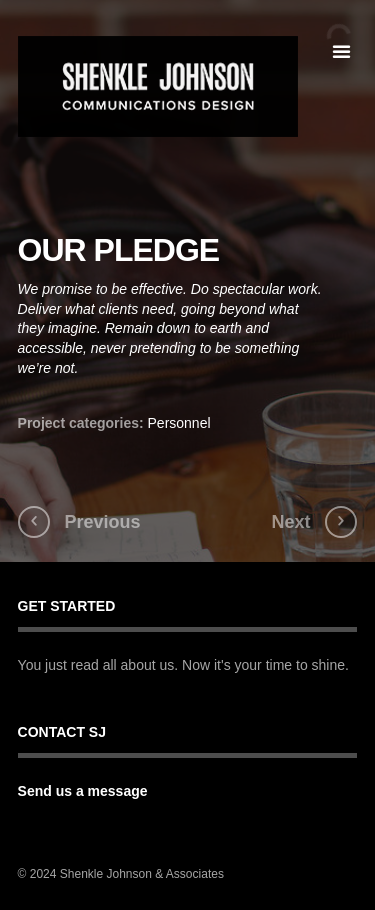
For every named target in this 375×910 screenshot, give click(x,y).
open (341, 52)
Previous (103, 522)
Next (290, 522)
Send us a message (83, 791)
